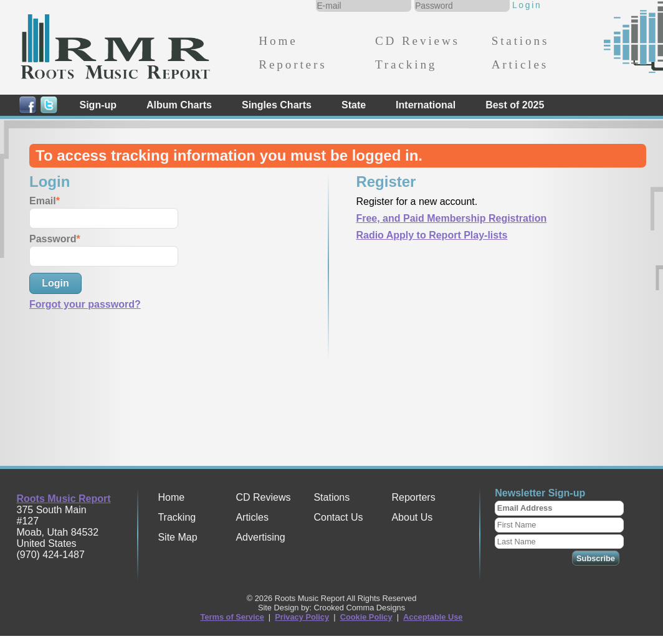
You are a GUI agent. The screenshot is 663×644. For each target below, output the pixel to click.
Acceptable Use (433, 617)
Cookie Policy (366, 617)
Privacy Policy (302, 617)
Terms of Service (232, 617)
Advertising (260, 537)
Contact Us (338, 517)
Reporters (293, 64)
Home (278, 41)
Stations (521, 41)
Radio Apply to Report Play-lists (432, 235)
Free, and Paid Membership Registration (451, 218)
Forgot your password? (85, 304)
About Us (412, 517)
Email (43, 201)
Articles (520, 64)
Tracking (406, 64)
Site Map (177, 537)
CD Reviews (417, 41)
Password (53, 239)
